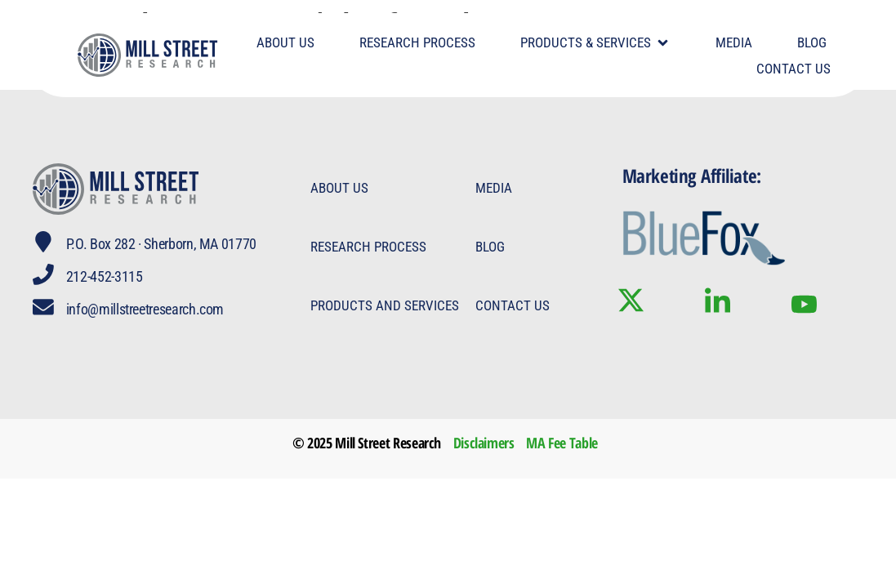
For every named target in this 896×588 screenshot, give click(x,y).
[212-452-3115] (44, 275)
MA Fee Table (562, 443)
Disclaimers (484, 443)
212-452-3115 (106, 276)
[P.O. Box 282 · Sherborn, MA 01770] (44, 243)
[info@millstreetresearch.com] (44, 308)
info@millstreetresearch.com (147, 309)
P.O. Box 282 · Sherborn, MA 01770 (163, 244)
